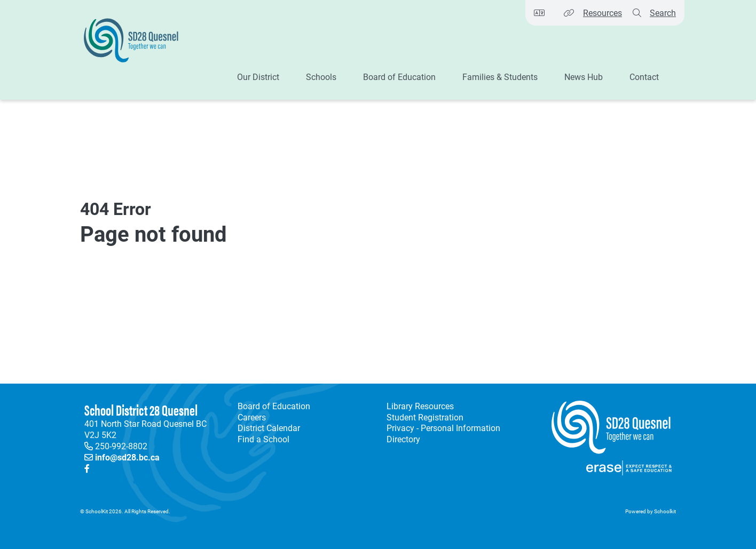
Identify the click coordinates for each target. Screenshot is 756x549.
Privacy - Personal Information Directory (441, 434)
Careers (252, 417)
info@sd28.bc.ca (127, 457)
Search (663, 13)
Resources (603, 13)
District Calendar (269, 428)
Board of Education (274, 406)
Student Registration (425, 417)
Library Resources (418, 406)
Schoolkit (665, 511)
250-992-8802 (121, 446)
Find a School (263, 439)
